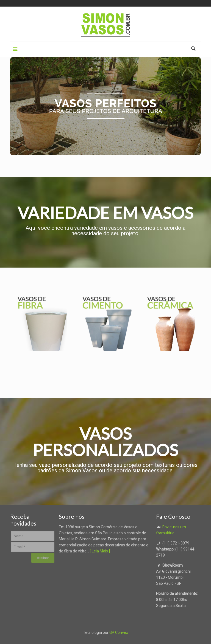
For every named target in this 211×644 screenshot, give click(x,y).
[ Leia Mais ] (100, 551)
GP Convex (119, 632)
